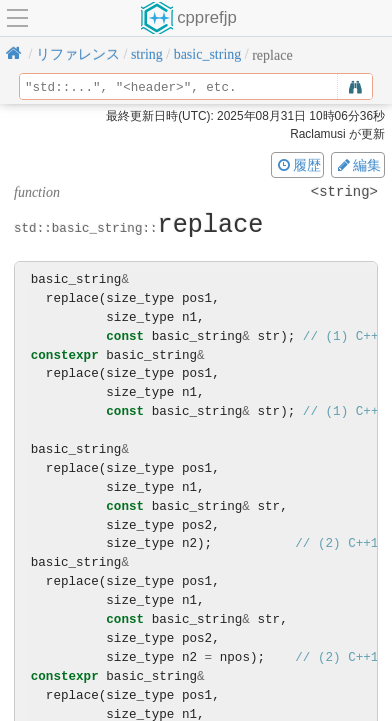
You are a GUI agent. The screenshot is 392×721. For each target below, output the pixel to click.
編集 (358, 165)
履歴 (298, 165)
